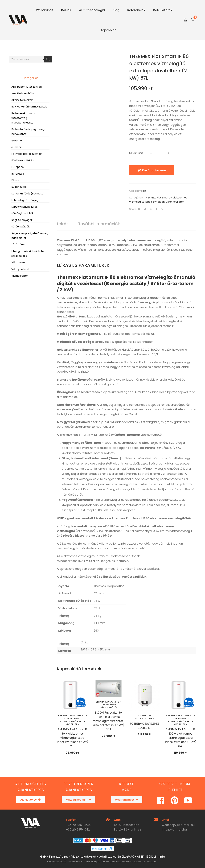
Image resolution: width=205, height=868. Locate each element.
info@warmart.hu (174, 829)
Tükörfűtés (18, 245)
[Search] (48, 59)
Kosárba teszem (154, 170)
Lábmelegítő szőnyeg (25, 200)
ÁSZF (140, 857)
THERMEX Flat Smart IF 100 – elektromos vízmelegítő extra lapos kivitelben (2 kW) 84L (181, 738)
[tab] (63, 224)
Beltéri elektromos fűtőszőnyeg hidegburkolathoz (23, 118)
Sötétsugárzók (20, 227)
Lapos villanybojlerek (24, 207)
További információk (99, 224)
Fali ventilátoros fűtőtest (27, 154)
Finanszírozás (59, 857)
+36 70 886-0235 (78, 825)
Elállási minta (156, 857)
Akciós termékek (22, 100)
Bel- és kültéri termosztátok (29, 107)
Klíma (15, 180)
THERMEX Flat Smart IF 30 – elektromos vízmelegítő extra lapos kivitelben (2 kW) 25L (73, 738)
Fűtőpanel (18, 167)
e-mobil (16, 147)
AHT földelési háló (23, 93)
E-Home (17, 141)
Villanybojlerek (175, 202)
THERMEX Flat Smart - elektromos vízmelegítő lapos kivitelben (72, 720)
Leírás (63, 224)
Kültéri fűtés (19, 187)
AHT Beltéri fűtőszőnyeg (27, 87)
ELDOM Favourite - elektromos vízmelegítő (109, 705)
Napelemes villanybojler (145, 717)
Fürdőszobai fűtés (23, 160)
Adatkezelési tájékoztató (117, 857)
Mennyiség (136, 153)
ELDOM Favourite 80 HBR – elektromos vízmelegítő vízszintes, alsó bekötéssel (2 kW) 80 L (109, 721)
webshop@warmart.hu (178, 825)
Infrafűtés (18, 174)
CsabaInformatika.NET (145, 862)
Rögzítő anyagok (22, 220)
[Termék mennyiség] (160, 153)
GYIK (43, 857)
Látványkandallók (22, 213)
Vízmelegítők (20, 276)
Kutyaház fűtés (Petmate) (28, 194)
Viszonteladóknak (84, 857)
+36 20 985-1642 (78, 829)
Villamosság (19, 262)
